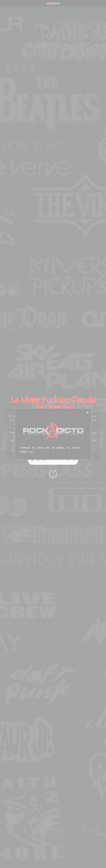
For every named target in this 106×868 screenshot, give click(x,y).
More (53, 474)
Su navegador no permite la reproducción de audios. (53, 460)
